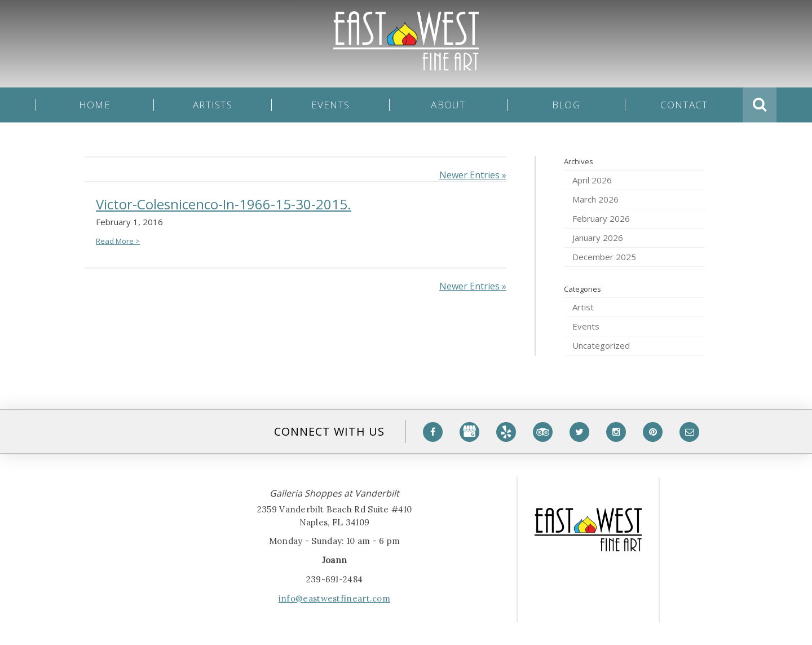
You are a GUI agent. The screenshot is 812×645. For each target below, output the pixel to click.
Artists (213, 105)
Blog (566, 105)
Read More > (118, 241)
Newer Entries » (473, 175)
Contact (684, 105)
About (448, 105)
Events (331, 105)
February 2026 (601, 218)
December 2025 (604, 257)
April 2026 (592, 180)
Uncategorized (601, 345)
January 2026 (598, 238)
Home (95, 105)
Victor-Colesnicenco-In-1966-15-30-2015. (224, 204)
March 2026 (595, 199)
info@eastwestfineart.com (334, 598)
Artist (583, 307)
